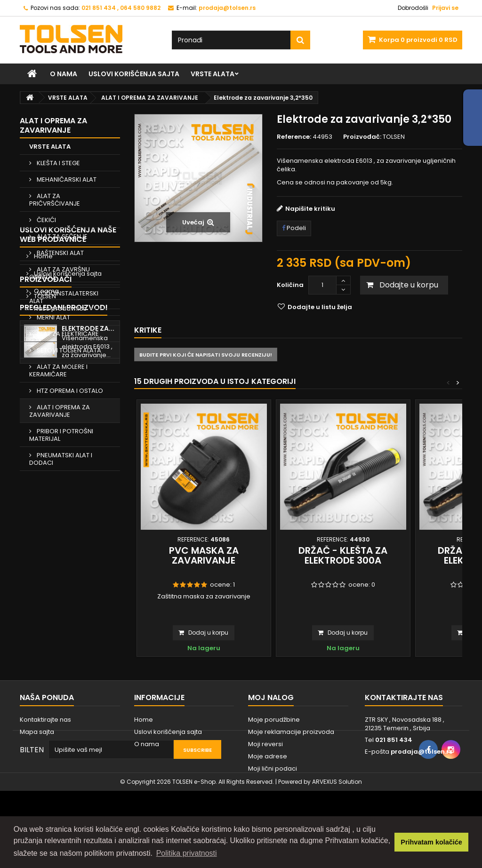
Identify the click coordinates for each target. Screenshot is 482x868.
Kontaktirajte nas (45, 746)
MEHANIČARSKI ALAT (66, 179)
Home (43, 514)
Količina (290, 285)
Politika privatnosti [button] (187, 853)
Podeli (294, 228)
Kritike (148, 330)
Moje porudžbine (274, 746)
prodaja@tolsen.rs (422, 778)
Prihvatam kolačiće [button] (431, 842)
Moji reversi (265, 770)
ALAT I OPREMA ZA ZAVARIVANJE (60, 411)
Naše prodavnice (60, 566)
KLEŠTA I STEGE (58, 163)
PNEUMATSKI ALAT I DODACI (61, 459)
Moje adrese (268, 783)
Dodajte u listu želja (319, 307)
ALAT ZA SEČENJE (61, 236)
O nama (64, 74)
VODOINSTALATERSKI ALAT (64, 297)
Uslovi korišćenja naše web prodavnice (68, 492)
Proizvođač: (362, 137)
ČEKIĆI (46, 220)
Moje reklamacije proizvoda (291, 758)
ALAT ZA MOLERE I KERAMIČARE (58, 370)
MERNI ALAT (53, 317)
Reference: (294, 137)
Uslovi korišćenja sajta (134, 74)
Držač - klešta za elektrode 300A (343, 555)
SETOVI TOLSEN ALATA (68, 350)
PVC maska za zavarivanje (204, 555)
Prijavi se (445, 8)
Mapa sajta (37, 758)
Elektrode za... (88, 653)
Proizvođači (46, 590)
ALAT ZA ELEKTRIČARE (67, 334)
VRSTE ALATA (213, 74)
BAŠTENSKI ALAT (60, 253)
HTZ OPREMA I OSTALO (69, 391)
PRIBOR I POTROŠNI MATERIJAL (61, 435)
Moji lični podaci (273, 795)
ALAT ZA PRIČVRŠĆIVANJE (55, 200)
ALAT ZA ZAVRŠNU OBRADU (60, 273)
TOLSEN (44, 607)
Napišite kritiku (310, 209)
